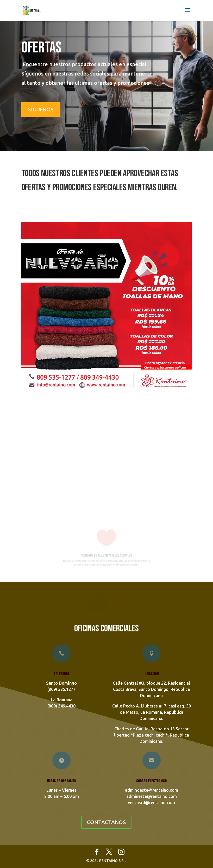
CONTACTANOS (106, 822)
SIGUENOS (41, 109)
